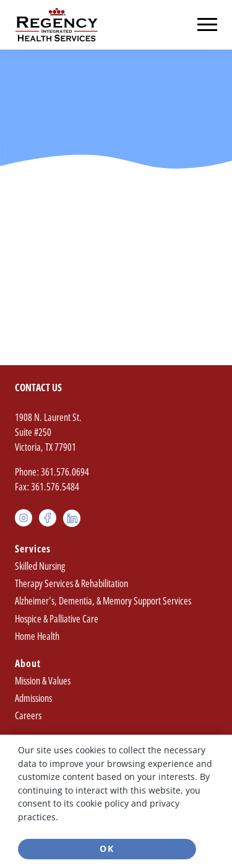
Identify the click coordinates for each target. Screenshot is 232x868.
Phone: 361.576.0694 (52, 472)
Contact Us (38, 387)
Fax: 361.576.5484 (47, 487)
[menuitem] (116, 593)
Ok (107, 848)
